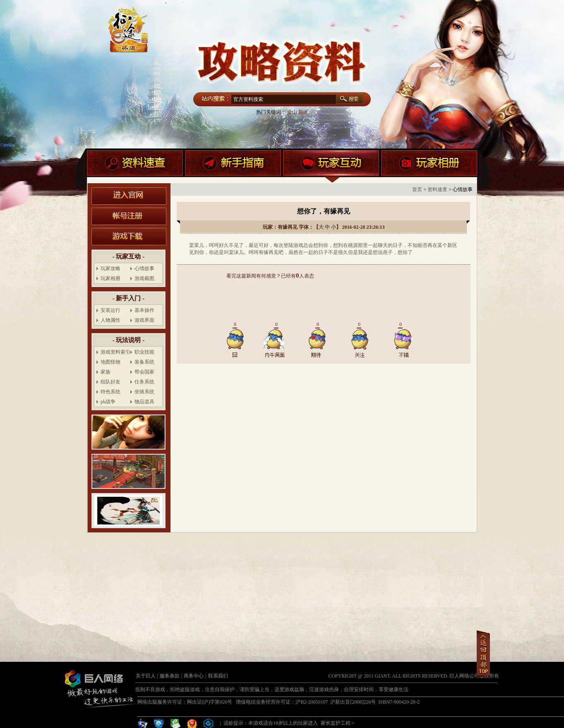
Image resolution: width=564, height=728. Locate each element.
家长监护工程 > (338, 723)
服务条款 (170, 676)
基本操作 (144, 310)
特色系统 (110, 392)
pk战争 (108, 402)
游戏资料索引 (115, 352)
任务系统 (144, 382)
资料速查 (135, 167)
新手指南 (233, 167)
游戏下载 (129, 237)
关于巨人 (146, 676)
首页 (417, 189)
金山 (292, 112)
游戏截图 (144, 278)
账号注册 (129, 216)
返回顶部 (483, 654)
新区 (303, 112)
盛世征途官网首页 (283, 33)
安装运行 (110, 310)
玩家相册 (429, 167)
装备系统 (144, 362)
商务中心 (194, 676)
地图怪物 (110, 362)
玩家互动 (331, 167)
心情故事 (144, 268)
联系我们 (218, 676)
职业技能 (144, 352)
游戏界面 (144, 320)
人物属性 (110, 320)
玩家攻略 (110, 268)
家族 (106, 372)
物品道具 (144, 402)
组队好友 (110, 382)
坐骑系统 (144, 392)
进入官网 (129, 196)
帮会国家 (144, 372)
